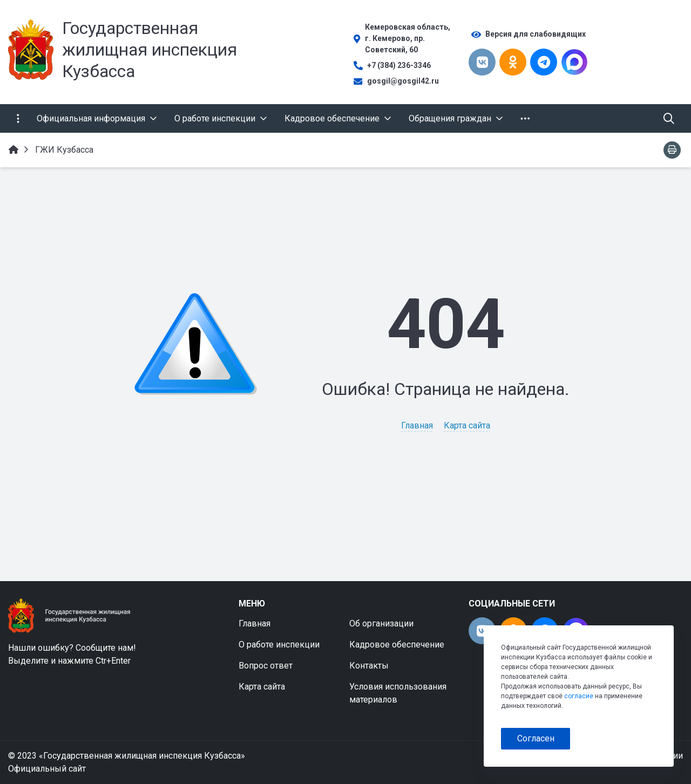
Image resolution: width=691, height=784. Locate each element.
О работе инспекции (279, 645)
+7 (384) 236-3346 (399, 65)
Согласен (536, 738)
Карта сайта (467, 425)
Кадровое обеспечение (397, 645)
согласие (579, 696)
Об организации (381, 623)
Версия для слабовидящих (536, 34)
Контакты (369, 666)
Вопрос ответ (266, 666)
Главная (417, 425)
